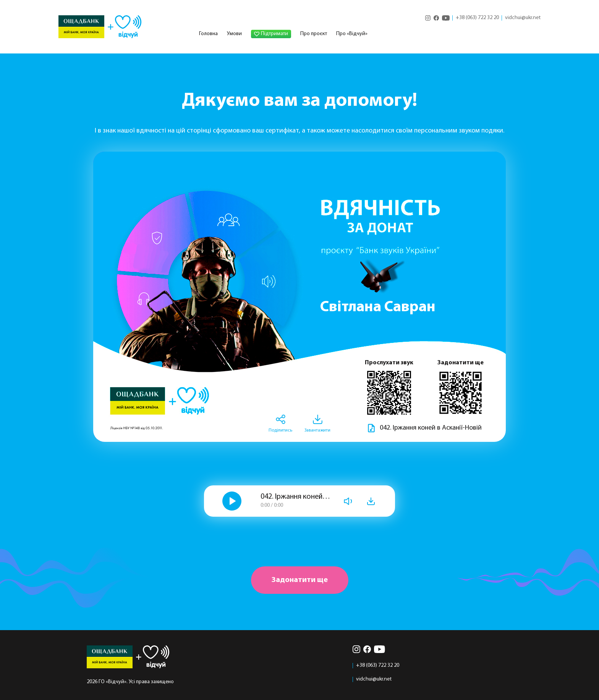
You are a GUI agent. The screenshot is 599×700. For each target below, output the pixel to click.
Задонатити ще (300, 580)
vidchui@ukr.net (523, 18)
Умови (234, 34)
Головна (208, 34)
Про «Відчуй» (352, 34)
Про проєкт (314, 34)
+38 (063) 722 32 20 (477, 18)
